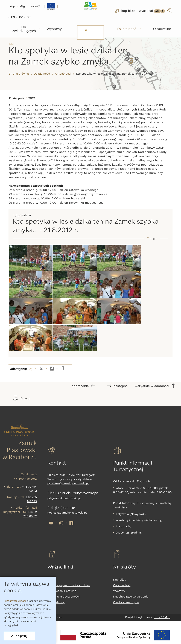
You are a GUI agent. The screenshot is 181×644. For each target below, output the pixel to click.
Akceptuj (19, 636)
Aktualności (63, 74)
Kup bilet (119, 580)
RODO (52, 580)
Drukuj (22, 398)
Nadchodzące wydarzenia (131, 597)
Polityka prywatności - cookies (68, 585)
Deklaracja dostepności (63, 597)
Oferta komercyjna (126, 602)
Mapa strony (56, 602)
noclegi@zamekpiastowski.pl (67, 513)
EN (13, 17)
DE (29, 17)
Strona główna (19, 74)
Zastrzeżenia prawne (62, 591)
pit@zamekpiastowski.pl (64, 498)
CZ (21, 17)
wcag (36, 6)
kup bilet (125, 11)
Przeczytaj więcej (15, 601)
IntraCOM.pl (162, 617)
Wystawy (119, 591)
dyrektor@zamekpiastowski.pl (68, 483)
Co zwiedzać (122, 585)
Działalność (42, 74)
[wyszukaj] (156, 11)
